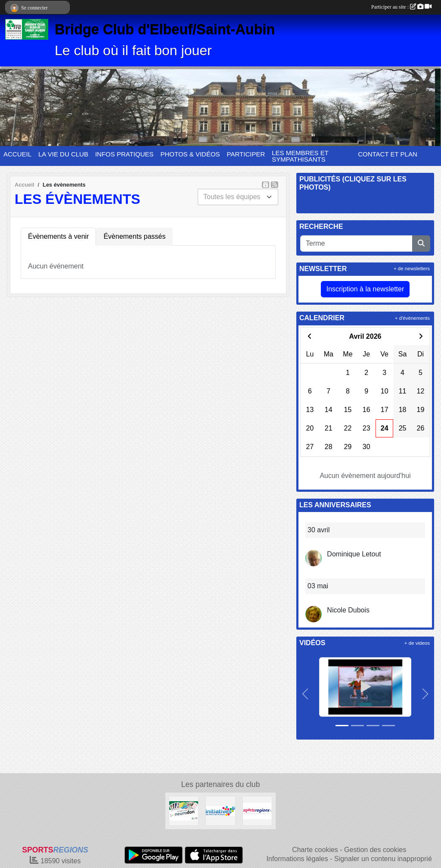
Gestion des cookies (375, 850)
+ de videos (417, 643)
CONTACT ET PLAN (388, 154)
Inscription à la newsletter (365, 289)
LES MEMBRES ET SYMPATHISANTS (300, 156)
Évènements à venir (58, 236)
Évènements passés (134, 236)
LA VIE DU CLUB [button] (63, 154)
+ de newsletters (412, 269)
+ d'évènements (412, 318)
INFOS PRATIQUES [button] (124, 154)
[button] (305, 694)
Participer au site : (401, 7)
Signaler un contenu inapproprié (383, 859)
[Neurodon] (184, 810)
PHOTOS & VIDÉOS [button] (190, 154)
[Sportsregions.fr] (257, 810)
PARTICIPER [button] (246, 154)
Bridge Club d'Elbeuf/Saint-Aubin (165, 29)
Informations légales (297, 859)
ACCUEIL (17, 154)
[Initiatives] (220, 810)
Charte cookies (315, 850)
